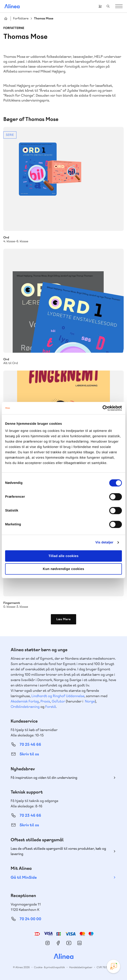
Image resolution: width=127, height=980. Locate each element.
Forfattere (21, 19)
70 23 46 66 (30, 815)
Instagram (48, 943)
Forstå (51, 707)
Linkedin (79, 943)
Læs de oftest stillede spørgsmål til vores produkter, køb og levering (58, 851)
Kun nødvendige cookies (63, 569)
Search (108, 6)
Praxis (45, 701)
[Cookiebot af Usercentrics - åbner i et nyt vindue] (102, 408)
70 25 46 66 (30, 745)
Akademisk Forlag (25, 701)
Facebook (58, 943)
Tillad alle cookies (63, 556)
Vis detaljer (104, 542)
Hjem (6, 19)
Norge (90, 701)
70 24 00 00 (30, 919)
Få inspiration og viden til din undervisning (44, 778)
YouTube (69, 943)
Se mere (63, 185)
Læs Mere (64, 619)
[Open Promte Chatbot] (113, 966)
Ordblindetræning (25, 707)
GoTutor (58, 701)
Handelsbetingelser (81, 967)
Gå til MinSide (24, 877)
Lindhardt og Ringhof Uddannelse (58, 696)
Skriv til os (29, 754)
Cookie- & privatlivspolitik (49, 967)
